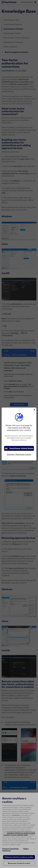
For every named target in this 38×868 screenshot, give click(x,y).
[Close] (34, 410)
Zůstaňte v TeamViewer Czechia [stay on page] (19, 454)
